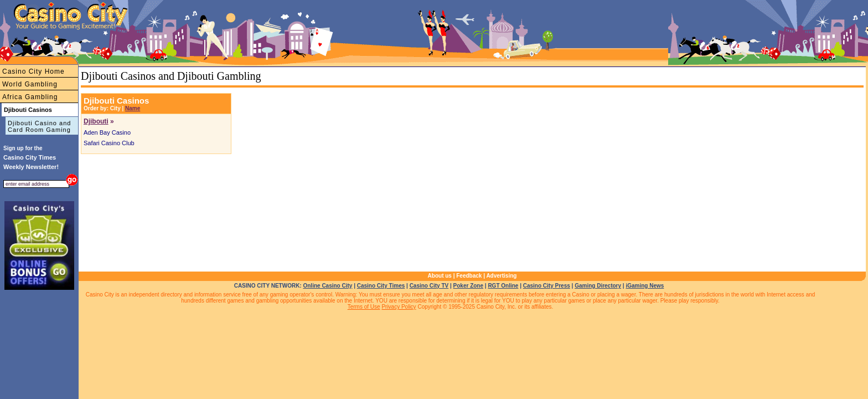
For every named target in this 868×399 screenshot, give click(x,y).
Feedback (469, 276)
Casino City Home (33, 71)
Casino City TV (429, 286)
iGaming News (645, 286)
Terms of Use (364, 307)
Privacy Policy (399, 307)
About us (440, 276)
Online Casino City (327, 286)
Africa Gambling (30, 97)
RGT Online (503, 286)
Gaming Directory (598, 286)
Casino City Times (381, 286)
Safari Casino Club (109, 143)
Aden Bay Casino (107, 132)
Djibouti (96, 121)
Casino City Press (547, 286)
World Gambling (30, 84)
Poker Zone (468, 286)
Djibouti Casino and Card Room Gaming (39, 126)
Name (133, 108)
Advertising (501, 276)
